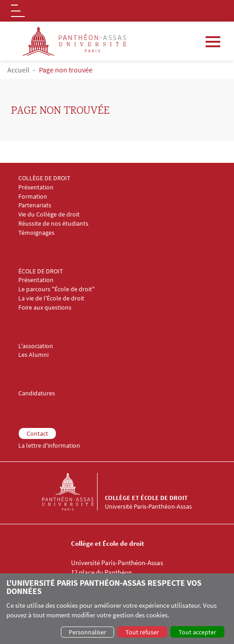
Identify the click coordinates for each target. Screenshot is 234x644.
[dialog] (117, 609)
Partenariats (35, 205)
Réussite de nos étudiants (53, 224)
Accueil (18, 70)
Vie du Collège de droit (49, 214)
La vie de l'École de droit (51, 298)
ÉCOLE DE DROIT (41, 271)
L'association (36, 346)
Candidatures (37, 393)
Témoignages (36, 233)
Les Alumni (33, 355)
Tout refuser (142, 632)
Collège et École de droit (146, 498)
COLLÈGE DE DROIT (44, 178)
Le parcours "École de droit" (57, 289)
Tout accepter (197, 632)
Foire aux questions (45, 308)
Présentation (36, 187)
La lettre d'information (49, 446)
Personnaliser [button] (87, 632)
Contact (37, 433)
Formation (33, 197)
